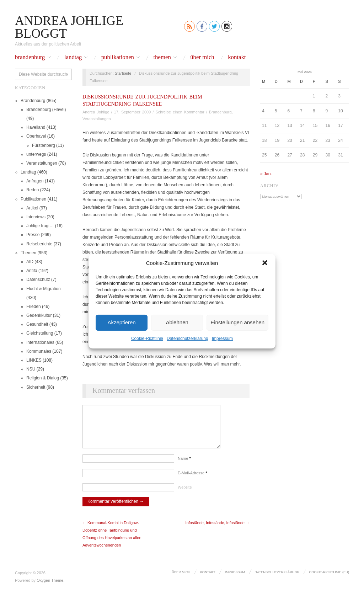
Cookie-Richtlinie (147, 338)
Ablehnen (177, 322)
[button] (265, 263)
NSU (31, 369)
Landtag (73, 57)
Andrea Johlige (96, 112)
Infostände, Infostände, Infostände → (218, 530)
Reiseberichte (39, 244)
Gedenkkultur (39, 315)
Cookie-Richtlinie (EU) (329, 579)
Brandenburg (30, 57)
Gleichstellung (40, 333)
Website (185, 494)
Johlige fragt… (40, 226)
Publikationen (118, 57)
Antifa (32, 271)
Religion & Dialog (43, 378)
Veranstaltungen (42, 163)
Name (184, 465)
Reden (33, 190)
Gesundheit (37, 324)
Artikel (32, 208)
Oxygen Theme (50, 587)
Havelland (36, 127)
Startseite (123, 73)
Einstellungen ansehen (237, 322)
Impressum (222, 338)
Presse (33, 235)
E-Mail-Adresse (192, 480)
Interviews (36, 217)
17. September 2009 (133, 112)
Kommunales (39, 351)
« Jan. (266, 174)
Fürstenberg (44, 145)
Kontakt (237, 57)
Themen (162, 57)
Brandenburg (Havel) (46, 110)
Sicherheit (36, 387)
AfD (30, 262)
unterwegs (36, 154)
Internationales (40, 342)
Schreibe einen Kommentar (180, 112)
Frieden (34, 307)
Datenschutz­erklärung (188, 338)
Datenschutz (38, 279)
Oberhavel (36, 136)
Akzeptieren (121, 322)
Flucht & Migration (44, 289)
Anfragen (35, 181)
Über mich (202, 57)
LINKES (34, 360)
